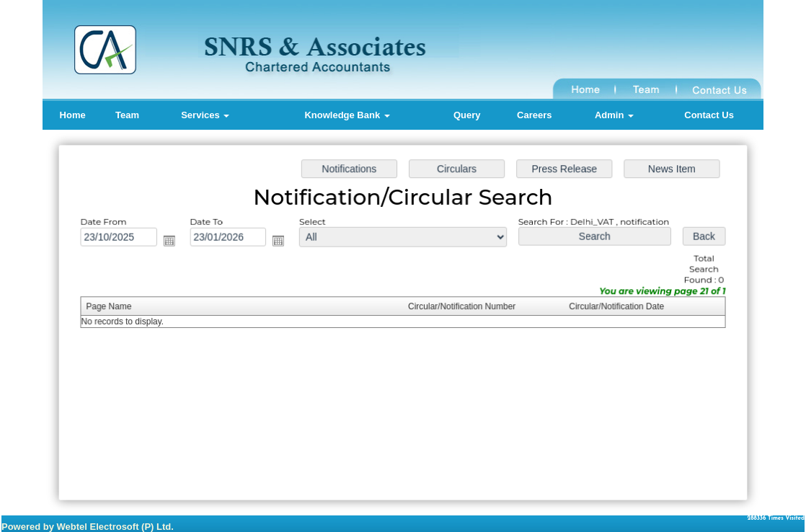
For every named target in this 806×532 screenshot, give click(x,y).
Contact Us (709, 115)
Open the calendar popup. (173, 242)
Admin (614, 115)
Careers (534, 115)
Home (73, 115)
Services (205, 115)
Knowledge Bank (347, 115)
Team (127, 115)
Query (467, 115)
